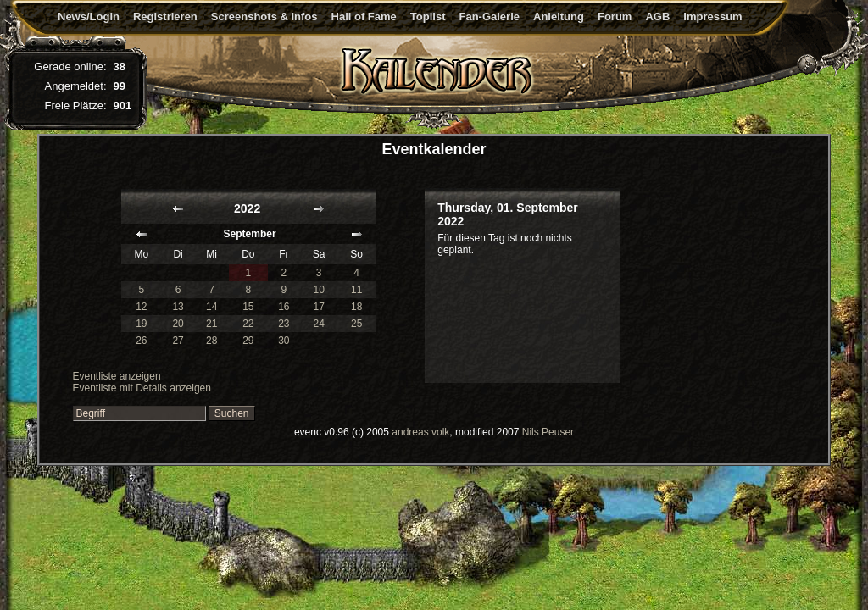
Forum (615, 17)
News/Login (89, 17)
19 (141, 324)
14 (211, 307)
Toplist (428, 17)
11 (356, 290)
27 (178, 341)
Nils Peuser (548, 432)
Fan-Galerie (489, 17)
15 (248, 307)
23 (284, 324)
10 (319, 290)
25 (356, 324)
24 (319, 324)
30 (284, 341)
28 (211, 341)
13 (178, 307)
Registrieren (165, 17)
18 (356, 307)
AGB (657, 17)
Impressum (712, 17)
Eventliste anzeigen (117, 376)
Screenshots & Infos (264, 17)
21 (211, 324)
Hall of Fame (364, 17)
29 (248, 341)
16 (284, 307)
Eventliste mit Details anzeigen (142, 388)
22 (248, 324)
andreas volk (420, 432)
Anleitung (559, 17)
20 (178, 324)
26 (141, 341)
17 (319, 307)
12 (141, 307)
